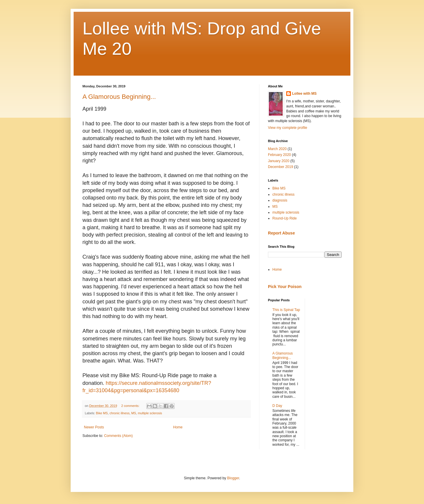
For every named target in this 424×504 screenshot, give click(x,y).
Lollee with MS (304, 94)
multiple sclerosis (150, 413)
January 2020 (279, 161)
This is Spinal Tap (286, 310)
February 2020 (279, 155)
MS (134, 413)
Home (178, 427)
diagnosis (280, 200)
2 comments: (131, 406)
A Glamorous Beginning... (119, 97)
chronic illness (120, 413)
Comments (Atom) (118, 436)
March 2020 (277, 149)
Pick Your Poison (285, 287)
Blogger (233, 478)
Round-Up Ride (285, 218)
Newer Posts (94, 427)
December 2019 (280, 167)
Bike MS (102, 413)
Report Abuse (281, 233)
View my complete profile (288, 128)
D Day (277, 406)
